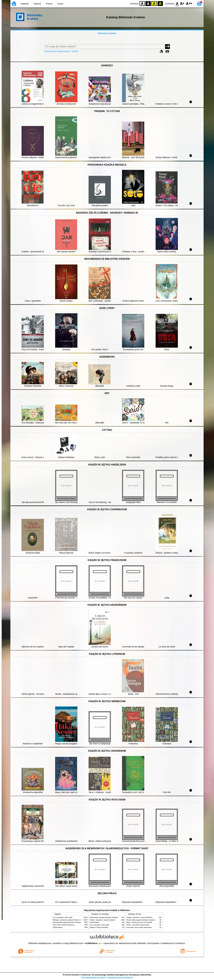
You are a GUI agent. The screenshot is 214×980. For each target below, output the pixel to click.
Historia (37, 4)
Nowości (25, 4)
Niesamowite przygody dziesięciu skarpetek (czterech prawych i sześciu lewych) (79, 922)
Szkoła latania (57, 927)
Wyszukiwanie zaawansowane (57, 51)
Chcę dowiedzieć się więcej (93, 977)
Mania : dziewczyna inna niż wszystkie (139, 922)
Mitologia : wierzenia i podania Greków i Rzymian (69, 920)
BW (148, 3)
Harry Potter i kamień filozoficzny (64, 925)
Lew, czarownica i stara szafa (62, 917)
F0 (177, 3)
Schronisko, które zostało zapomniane (139, 927)
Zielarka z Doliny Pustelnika (99, 927)
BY (160, 3)
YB (154, 3)
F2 (189, 3)
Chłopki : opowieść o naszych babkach (102, 920)
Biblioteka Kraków (107, 33)
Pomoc (49, 4)
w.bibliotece (93, 943)
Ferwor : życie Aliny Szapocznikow (138, 925)
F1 (182, 3)
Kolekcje (75, 51)
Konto (60, 4)
